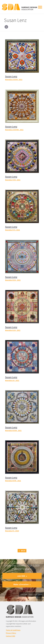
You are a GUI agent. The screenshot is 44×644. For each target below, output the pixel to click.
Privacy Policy (11, 633)
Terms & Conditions (13, 630)
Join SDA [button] (22, 576)
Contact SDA (11, 636)
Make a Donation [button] (22, 584)
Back (22, 551)
